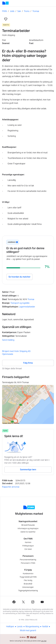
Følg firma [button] (28, 363)
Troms (27, 11)
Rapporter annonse (11, 487)
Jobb (12, 11)
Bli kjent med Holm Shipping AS (16, 351)
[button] (6, 19)
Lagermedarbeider (27, 307)
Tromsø (36, 11)
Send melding (8, 340)
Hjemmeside (8, 354)
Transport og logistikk (20, 303)
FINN (5, 11)
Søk (19, 11)
